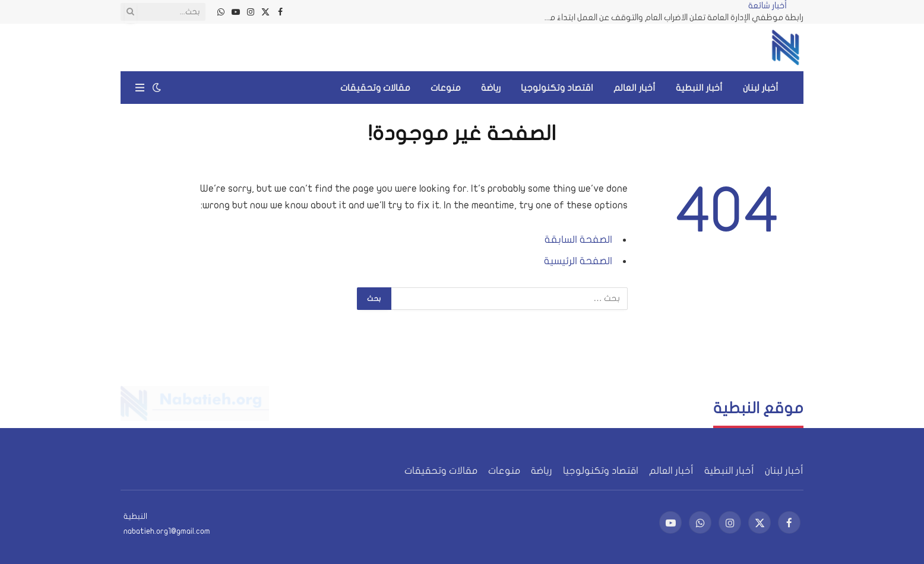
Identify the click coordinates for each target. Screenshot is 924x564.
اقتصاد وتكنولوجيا (557, 88)
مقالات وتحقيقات (375, 88)
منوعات (446, 88)
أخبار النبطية (699, 88)
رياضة (491, 88)
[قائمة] (140, 88)
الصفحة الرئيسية (578, 261)
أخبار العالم (635, 88)
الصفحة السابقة (578, 240)
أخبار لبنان (761, 88)
